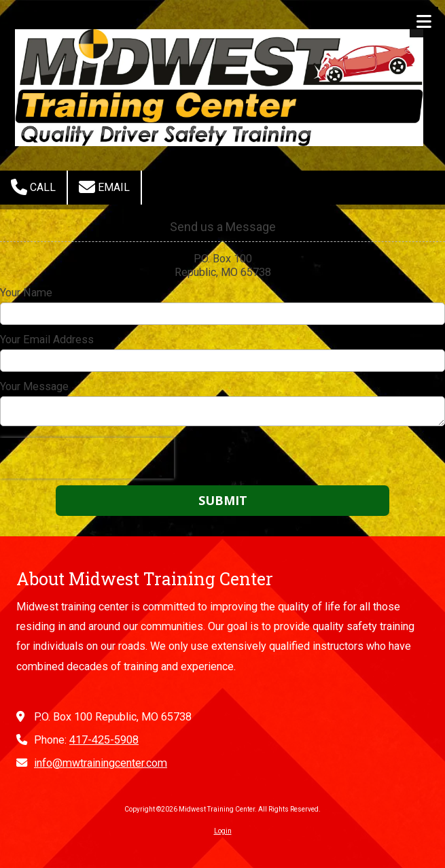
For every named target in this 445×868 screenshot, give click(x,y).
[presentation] (87, 458)
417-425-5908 (104, 740)
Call (33, 187)
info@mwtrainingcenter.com (101, 763)
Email (104, 187)
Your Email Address (47, 340)
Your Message (34, 386)
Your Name (26, 293)
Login (223, 831)
